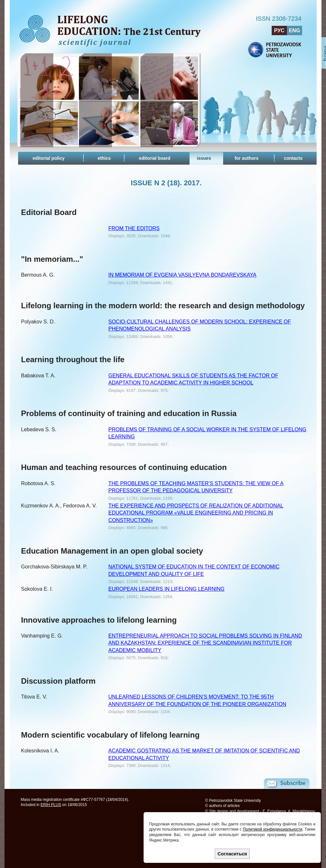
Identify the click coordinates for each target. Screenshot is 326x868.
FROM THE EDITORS (134, 228)
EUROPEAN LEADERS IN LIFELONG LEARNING (166, 589)
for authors (246, 158)
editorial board (154, 158)
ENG (294, 31)
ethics (104, 158)
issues (204, 158)
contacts (293, 158)
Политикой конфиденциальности (273, 829)
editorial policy (49, 158)
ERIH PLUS (51, 805)
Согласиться (232, 854)
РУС (279, 31)
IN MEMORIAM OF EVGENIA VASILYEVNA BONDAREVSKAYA (182, 275)
